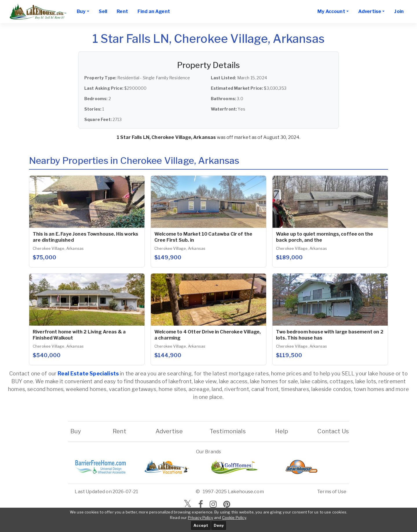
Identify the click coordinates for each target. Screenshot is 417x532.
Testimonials (228, 431)
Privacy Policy (201, 518)
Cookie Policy (234, 518)
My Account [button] (331, 11)
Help (281, 431)
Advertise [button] (370, 11)
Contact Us (333, 431)
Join (399, 11)
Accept (201, 525)
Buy (76, 431)
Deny (219, 525)
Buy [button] (81, 11)
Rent (122, 11)
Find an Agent (154, 11)
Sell (103, 11)
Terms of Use (332, 492)
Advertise (169, 431)
